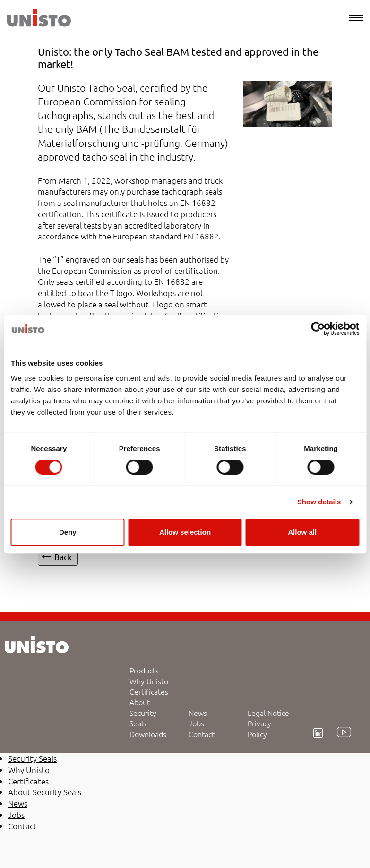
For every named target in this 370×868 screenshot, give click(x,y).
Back (63, 557)
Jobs (196, 723)
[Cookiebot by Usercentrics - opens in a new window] (318, 329)
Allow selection (185, 532)
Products (144, 670)
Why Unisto (149, 681)
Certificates (149, 691)
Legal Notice (268, 713)
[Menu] (356, 18)
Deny (68, 532)
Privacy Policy (259, 728)
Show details (319, 502)
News (198, 713)
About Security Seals (143, 712)
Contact (202, 734)
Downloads (148, 734)
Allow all (302, 532)
